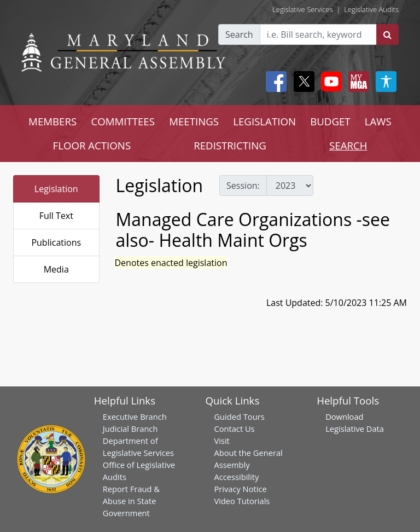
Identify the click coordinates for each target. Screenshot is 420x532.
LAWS (378, 121)
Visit (221, 441)
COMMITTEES (123, 121)
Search (239, 34)
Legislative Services (303, 9)
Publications (56, 242)
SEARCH (348, 145)
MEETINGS (194, 121)
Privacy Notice (240, 489)
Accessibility (236, 477)
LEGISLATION (264, 121)
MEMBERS (52, 121)
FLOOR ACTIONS (92, 145)
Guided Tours (239, 417)
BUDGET (330, 121)
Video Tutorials (242, 501)
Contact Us (234, 429)
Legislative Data (355, 429)
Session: (243, 186)
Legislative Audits (371, 9)
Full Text (56, 216)
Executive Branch (135, 417)
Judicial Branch (130, 429)
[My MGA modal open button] (357, 82)
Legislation (56, 189)
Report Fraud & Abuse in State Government (131, 501)
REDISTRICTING (230, 145)
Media (56, 269)
